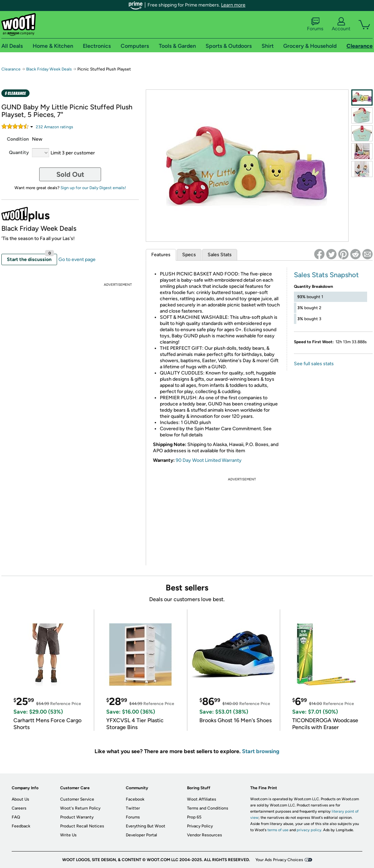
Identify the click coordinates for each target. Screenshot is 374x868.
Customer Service (77, 799)
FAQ (16, 817)
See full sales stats (314, 364)
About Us (20, 799)
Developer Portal (141, 835)
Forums (315, 24)
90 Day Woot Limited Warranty (209, 460)
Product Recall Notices (82, 826)
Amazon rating (54, 127)
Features (161, 255)
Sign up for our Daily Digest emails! (93, 188)
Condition (18, 139)
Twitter (133, 808)
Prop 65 (194, 817)
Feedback (21, 826)
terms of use (278, 830)
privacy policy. (309, 830)
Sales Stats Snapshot (326, 275)
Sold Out (70, 174)
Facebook (135, 799)
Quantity (19, 153)
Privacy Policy (200, 826)
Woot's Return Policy (80, 808)
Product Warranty (77, 817)
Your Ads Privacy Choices (279, 860)
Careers (19, 808)
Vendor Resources (205, 835)
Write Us (68, 835)
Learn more (233, 5)
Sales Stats (220, 255)
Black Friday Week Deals (49, 69)
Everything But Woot (146, 826)
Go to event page (77, 259)
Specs (189, 255)
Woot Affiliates (202, 799)
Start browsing (261, 751)
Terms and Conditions (208, 808)
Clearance (11, 69)
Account (341, 24)
